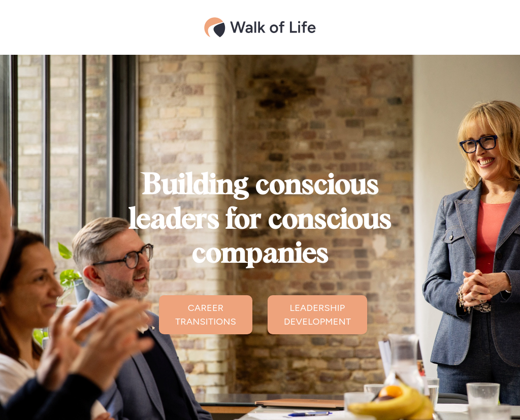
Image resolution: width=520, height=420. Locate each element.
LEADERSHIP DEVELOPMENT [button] (317, 315)
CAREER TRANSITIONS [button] (206, 315)
